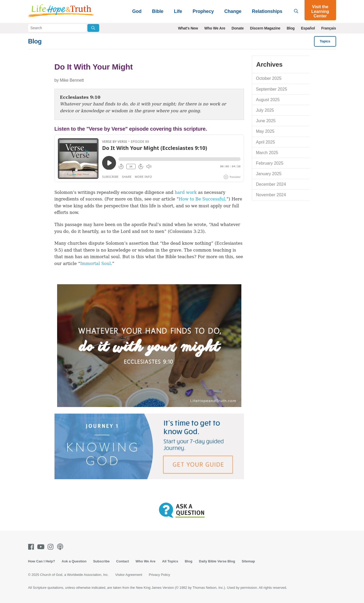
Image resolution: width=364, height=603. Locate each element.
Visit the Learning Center (320, 11)
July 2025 (265, 110)
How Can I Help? (42, 561)
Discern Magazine (265, 28)
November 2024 (271, 195)
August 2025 (268, 100)
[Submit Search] (93, 28)
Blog (291, 28)
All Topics (170, 561)
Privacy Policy (159, 575)
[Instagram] (52, 547)
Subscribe (101, 561)
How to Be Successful (202, 199)
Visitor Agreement (129, 575)
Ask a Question (74, 561)
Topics (325, 41)
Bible (158, 11)
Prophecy (203, 11)
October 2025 (269, 78)
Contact (123, 561)
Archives (270, 64)
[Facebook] (32, 547)
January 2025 (269, 174)
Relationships (267, 11)
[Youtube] (42, 547)
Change (233, 11)
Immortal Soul (96, 264)
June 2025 (266, 121)
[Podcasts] (61, 547)
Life (178, 11)
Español (308, 28)
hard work (186, 192)
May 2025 (265, 131)
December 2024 (271, 184)
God (137, 11)
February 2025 (270, 163)
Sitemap (248, 561)
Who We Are (215, 28)
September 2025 (272, 89)
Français (329, 28)
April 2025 (266, 142)
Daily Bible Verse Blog (217, 561)
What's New (188, 28)
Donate (238, 28)
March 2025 (267, 153)
